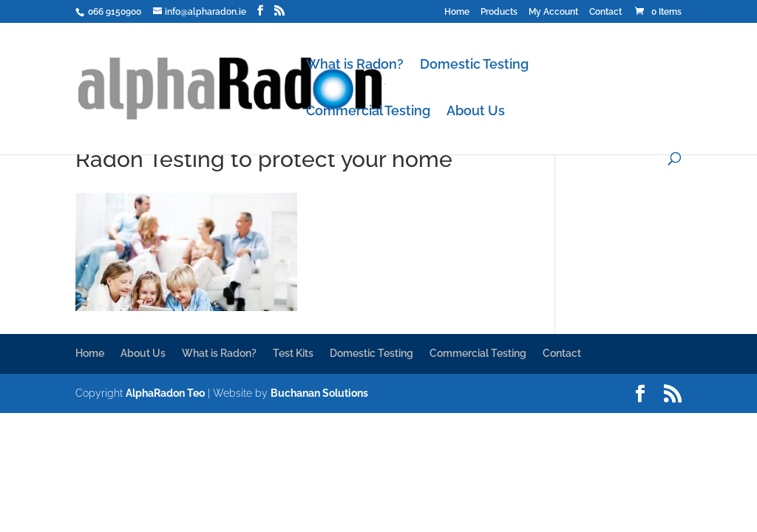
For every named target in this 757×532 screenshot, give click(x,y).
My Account (553, 12)
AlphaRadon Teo (165, 393)
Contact (605, 12)
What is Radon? (355, 65)
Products (499, 12)
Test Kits (293, 353)
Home (457, 12)
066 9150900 (113, 12)
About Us (476, 112)
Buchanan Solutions (319, 393)
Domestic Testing (474, 65)
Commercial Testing (368, 112)
